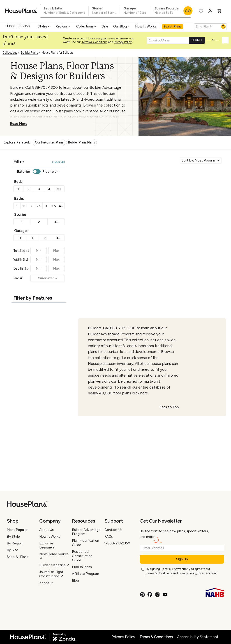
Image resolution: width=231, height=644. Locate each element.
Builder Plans (29, 53)
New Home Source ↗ (54, 556)
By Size (13, 550)
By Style (13, 537)
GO (188, 11)
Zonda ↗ (46, 583)
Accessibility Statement (198, 637)
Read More (19, 124)
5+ (59, 189)
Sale (105, 26)
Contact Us (113, 530)
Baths (19, 198)
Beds (18, 182)
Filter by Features (33, 298)
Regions (63, 26)
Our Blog (122, 26)
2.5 (39, 206)
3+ (56, 222)
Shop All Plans (17, 557)
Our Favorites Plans (49, 142)
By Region (15, 543)
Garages (21, 231)
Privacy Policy (123, 42)
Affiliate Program (85, 574)
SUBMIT (197, 40)
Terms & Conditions (94, 42)
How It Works (146, 26)
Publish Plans (82, 567)
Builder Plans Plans (81, 142)
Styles (44, 26)
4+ (61, 206)
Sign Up (182, 559)
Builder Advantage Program (86, 532)
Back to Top (169, 407)
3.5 (53, 206)
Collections (87, 26)
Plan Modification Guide (85, 543)
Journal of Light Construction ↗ (51, 574)
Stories (20, 214)
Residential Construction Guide (82, 556)
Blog (75, 580)
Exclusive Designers (47, 545)
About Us (46, 530)
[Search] (223, 27)
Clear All (58, 162)
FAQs (109, 537)
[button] (225, 40)
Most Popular (17, 530)
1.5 (24, 206)
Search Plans (172, 26)
